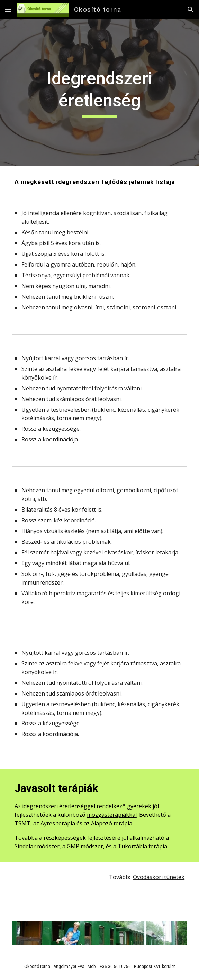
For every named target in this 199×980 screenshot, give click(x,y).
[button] (8, 10)
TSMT (22, 823)
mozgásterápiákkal (112, 815)
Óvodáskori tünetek (159, 877)
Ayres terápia (58, 823)
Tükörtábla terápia (142, 846)
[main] (99, 93)
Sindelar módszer (37, 846)
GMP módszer (85, 846)
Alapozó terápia (112, 823)
